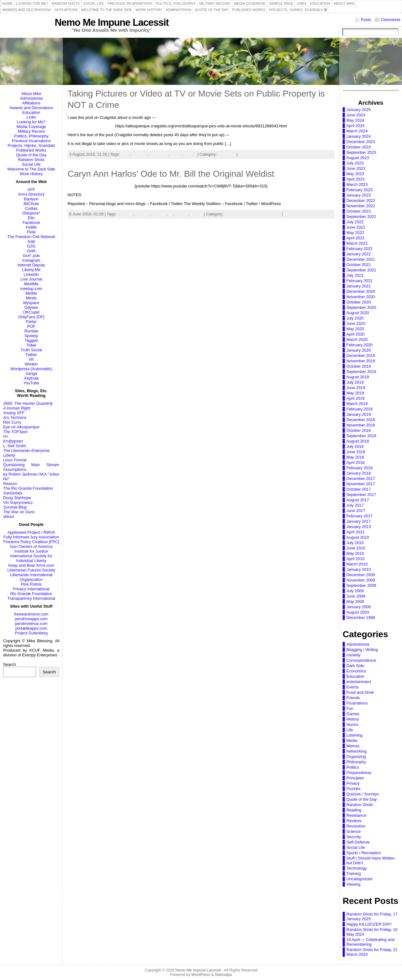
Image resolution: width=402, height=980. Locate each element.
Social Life (31, 164)
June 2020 (356, 323)
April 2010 (356, 559)
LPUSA (182, 214)
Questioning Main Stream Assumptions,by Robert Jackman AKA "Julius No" (31, 472)
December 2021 (361, 259)
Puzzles (353, 789)
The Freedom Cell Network (31, 237)
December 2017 (361, 479)
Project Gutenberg (31, 633)
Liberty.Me (31, 270)
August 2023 (358, 158)
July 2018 (355, 446)
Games (353, 714)
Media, (245, 214)
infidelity (159, 214)
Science (354, 831)
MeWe (31, 293)
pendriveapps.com (31, 619)
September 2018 (361, 436)
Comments (391, 20)
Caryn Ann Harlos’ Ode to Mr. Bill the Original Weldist (171, 174)
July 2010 (355, 543)
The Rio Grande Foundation (28, 488)
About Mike (31, 94)
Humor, (232, 214)
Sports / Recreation (364, 853)
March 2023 (357, 184)
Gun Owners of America (31, 546)
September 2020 (361, 307)
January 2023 (359, 195)
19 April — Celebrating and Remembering (370, 942)
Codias (31, 208)
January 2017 (359, 521)
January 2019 (359, 414)
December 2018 (361, 420)
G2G (31, 246)
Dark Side (355, 666)
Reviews (354, 821)
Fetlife (31, 227)
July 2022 (355, 222)
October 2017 (359, 489)
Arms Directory (31, 194)
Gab (31, 241)
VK (31, 359)
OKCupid (31, 312)
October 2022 (359, 211)
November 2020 (361, 297)
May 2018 (355, 457)
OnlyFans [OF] (31, 317)
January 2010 (359, 569)
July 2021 (355, 275)
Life (350, 730)
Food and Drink (360, 692)
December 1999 (361, 618)
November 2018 (361, 425)
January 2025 (359, 110)
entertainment (359, 682)
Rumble (31, 331)
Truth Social (31, 350)
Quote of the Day (31, 155)
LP (171, 214)
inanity (176, 154)
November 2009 (361, 580)
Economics (356, 671)
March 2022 (357, 243)
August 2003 (358, 612)
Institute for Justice (31, 551)
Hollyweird (159, 154)
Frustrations (357, 703)
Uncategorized (359, 879)
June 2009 (356, 596)
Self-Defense (358, 842)
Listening (354, 735)
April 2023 (356, 179)
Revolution (356, 826)
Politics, (259, 214)
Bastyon (31, 199)
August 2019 (358, 377)
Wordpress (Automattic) (31, 369)
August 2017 (358, 500)
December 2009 (361, 575)
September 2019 (361, 372)
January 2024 (359, 136)
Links (31, 117)
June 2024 (356, 115)
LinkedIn (31, 274)
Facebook (31, 223)
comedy (353, 655)
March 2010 (357, 564)
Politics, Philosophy (31, 136)
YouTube (31, 383)
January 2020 (359, 350)
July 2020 (355, 318)
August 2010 (358, 537)
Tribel (31, 345)
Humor (352, 724)
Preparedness (359, 773)
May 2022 (355, 233)
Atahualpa (223, 975)
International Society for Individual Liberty (31, 558)
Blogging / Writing (362, 650)
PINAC (190, 154)
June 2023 (356, 168)
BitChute (31, 204)
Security (354, 837)
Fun (350, 708)
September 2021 (361, 270)
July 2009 (355, 591)
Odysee (31, 307)
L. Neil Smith (15, 446)
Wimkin (31, 364)
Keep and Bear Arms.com (31, 565)
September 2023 (361, 152)
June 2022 (356, 227)
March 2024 (357, 131)
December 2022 (361, 200)
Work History (31, 174)
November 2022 (361, 206)
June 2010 (356, 548)
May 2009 (355, 601)
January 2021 (359, 286)
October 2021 (359, 265)
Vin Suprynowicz (18, 502)
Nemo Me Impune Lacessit (112, 22)
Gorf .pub (31, 256)
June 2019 (356, 388)
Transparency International (31, 598)
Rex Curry (12, 422)
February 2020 (359, 345)
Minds (31, 298)
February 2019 (359, 409)
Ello (31, 218)
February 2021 (359, 281)
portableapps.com (31, 628)
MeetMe (31, 284)
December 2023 (361, 142)
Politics (353, 767)
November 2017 (361, 484)
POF (31, 326)
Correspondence (361, 660)
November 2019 (361, 361)
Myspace (31, 303)
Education (31, 112)
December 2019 (361, 356)
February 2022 (359, 249)
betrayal (143, 214)
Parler (31, 322)
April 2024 (356, 126)
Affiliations (31, 103)
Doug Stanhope (17, 498)
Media (352, 741)
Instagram (31, 260)
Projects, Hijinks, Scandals (31, 145)
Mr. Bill (197, 214)
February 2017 (359, 516)
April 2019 (356, 398)
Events (353, 687)
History (353, 719)
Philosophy (356, 762)
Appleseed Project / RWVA (31, 532)
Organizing (356, 757)
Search (10, 664)
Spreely (31, 336)
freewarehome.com (31, 614)
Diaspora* (31, 213)
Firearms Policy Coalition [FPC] (31, 542)
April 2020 (356, 334)
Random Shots (31, 160)
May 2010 (355, 553)
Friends (353, 698)
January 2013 (359, 527)
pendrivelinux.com (31, 624)
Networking (356, 751)
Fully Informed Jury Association (31, 537)
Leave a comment (255, 154)
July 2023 (355, 163)
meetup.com (31, 289)
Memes (353, 746)
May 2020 (355, 329)
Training (354, 874)
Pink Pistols (31, 584)
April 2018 (356, 462)
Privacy (353, 783)
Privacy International (31, 589)
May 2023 (355, 174)
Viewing (274, 214)
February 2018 (359, 468)
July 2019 (355, 382)
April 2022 (356, 238)
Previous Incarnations (31, 141)
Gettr (31, 251)
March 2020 (357, 340)
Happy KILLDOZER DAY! (369, 924)
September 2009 (361, 585)
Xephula (31, 378)
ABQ (125, 154)
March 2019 (357, 404)
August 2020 (358, 313)
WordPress (201, 975)
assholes (140, 154)
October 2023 (359, 147)
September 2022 (361, 217)
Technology (357, 868)
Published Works (31, 150)
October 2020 (359, 302)
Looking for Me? (31, 122)
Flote (31, 232)
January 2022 (359, 254)
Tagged (31, 340)
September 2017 (361, 495)
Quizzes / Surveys (363, 794)
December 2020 (361, 291)
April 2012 (356, 532)
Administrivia (31, 98)
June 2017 (356, 511)
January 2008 (359, 607)
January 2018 (359, 473)
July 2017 (355, 505)
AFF (31, 189)
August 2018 (358, 441)
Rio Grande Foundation (31, 594)
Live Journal (31, 279)
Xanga (31, 373)
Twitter (31, 355)
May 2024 (355, 120)
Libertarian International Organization (31, 577)
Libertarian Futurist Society (31, 570)
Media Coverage (31, 127)
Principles (227, 154)
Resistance (356, 815)
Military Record (31, 131)
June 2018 (356, 452)
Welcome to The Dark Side (31, 169)
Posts (366, 20)
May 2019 (355, 393)
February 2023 (359, 190)
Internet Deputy (31, 265)
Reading (354, 810)
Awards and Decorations (31, 108)
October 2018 (359, 430)
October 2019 (359, 366)
